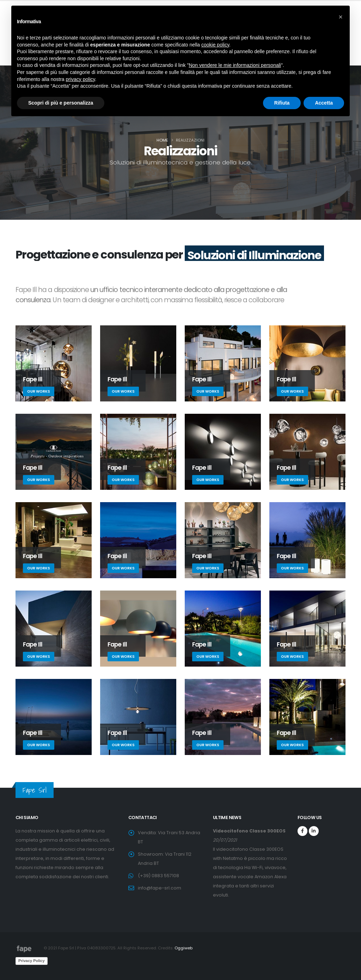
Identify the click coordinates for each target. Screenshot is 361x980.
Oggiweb (183, 948)
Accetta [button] (324, 103)
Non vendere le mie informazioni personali (235, 65)
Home (162, 140)
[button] (341, 17)
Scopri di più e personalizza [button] (61, 103)
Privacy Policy (32, 961)
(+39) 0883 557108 (158, 876)
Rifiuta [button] (282, 103)
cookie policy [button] (215, 45)
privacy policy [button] (81, 79)
